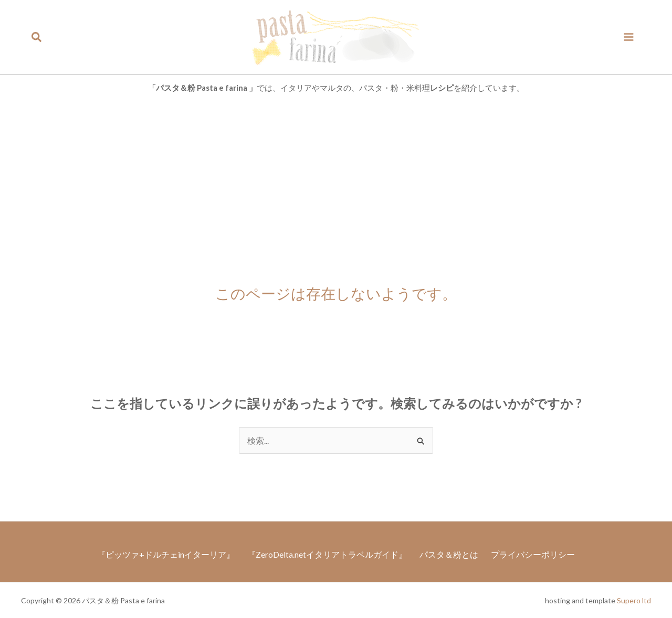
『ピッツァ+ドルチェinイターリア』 (160, 553)
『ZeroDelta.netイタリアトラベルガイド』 (325, 553)
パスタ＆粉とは (451, 553)
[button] (37, 37)
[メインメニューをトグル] (629, 37)
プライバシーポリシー (539, 553)
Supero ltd (634, 600)
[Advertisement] (336, 180)
